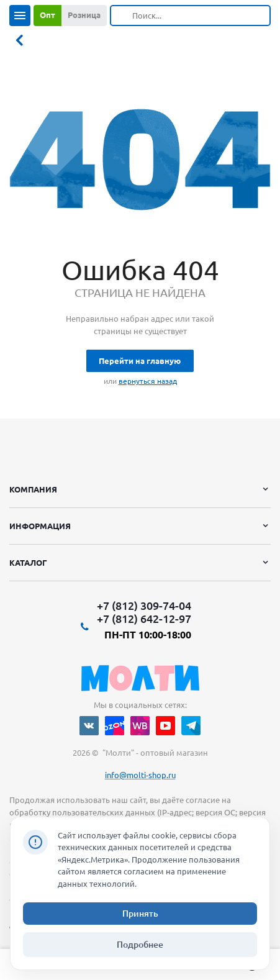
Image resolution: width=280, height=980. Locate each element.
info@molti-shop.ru (140, 775)
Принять (140, 914)
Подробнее (140, 945)
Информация (40, 526)
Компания (33, 489)
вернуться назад (148, 381)
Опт (47, 15)
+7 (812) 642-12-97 (144, 619)
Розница (84, 15)
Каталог (28, 563)
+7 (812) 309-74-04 (144, 606)
